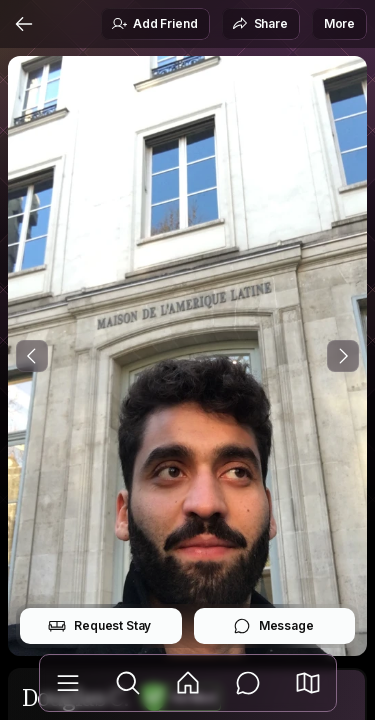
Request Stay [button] (99, 626)
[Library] (68, 683)
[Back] (24, 24)
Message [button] (273, 626)
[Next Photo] (343, 356)
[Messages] (248, 683)
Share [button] (260, 24)
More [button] (339, 23)
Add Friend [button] (154, 24)
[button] (308, 683)
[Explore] (128, 683)
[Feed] (188, 683)
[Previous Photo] (32, 356)
